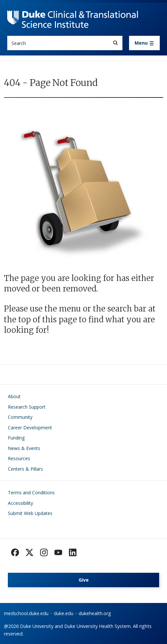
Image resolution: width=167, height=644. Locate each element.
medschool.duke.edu (26, 613)
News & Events (24, 448)
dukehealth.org (95, 613)
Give (84, 580)
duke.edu (64, 613)
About (14, 396)
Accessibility (20, 503)
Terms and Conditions (31, 493)
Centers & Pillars (25, 469)
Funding (16, 438)
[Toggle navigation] (144, 43)
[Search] (115, 43)
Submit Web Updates (30, 513)
